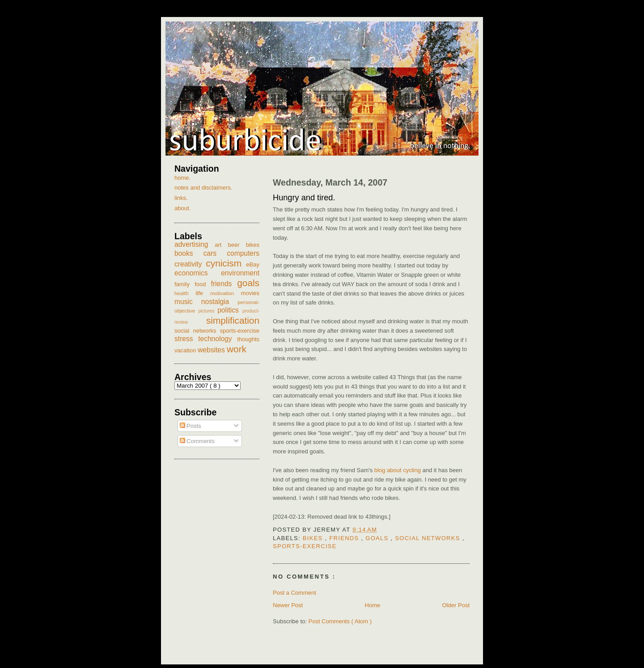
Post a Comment (294, 593)
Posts (191, 426)
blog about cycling (398, 470)
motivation (226, 293)
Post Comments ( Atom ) (340, 621)
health (185, 293)
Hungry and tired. (304, 198)
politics (230, 310)
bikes (314, 538)
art (221, 245)
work (237, 349)
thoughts (248, 339)
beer (237, 245)
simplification (233, 320)
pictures (208, 311)
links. (181, 198)
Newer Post (288, 605)
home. (182, 178)
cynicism (226, 263)
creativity (190, 264)
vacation (186, 350)
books (189, 253)
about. (182, 208)
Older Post (456, 605)
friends (345, 538)
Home (373, 605)
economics (198, 273)
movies (250, 293)
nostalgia (219, 302)
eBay (253, 264)
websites (212, 350)
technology (218, 339)
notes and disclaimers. (203, 188)
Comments (197, 441)
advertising (195, 244)
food (203, 284)
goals (378, 538)
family (184, 284)
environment (240, 273)
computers (243, 253)
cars (215, 253)
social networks (428, 538)
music (188, 302)
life (203, 293)
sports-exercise (305, 546)
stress (186, 339)
